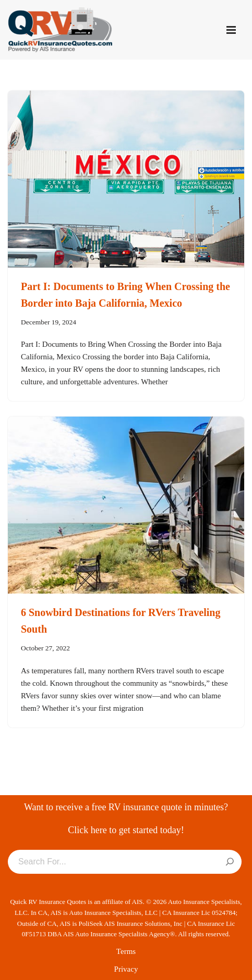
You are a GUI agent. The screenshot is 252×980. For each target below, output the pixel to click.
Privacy (126, 969)
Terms (126, 951)
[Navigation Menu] (231, 30)
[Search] (230, 862)
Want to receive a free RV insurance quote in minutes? (126, 807)
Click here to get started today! (126, 830)
